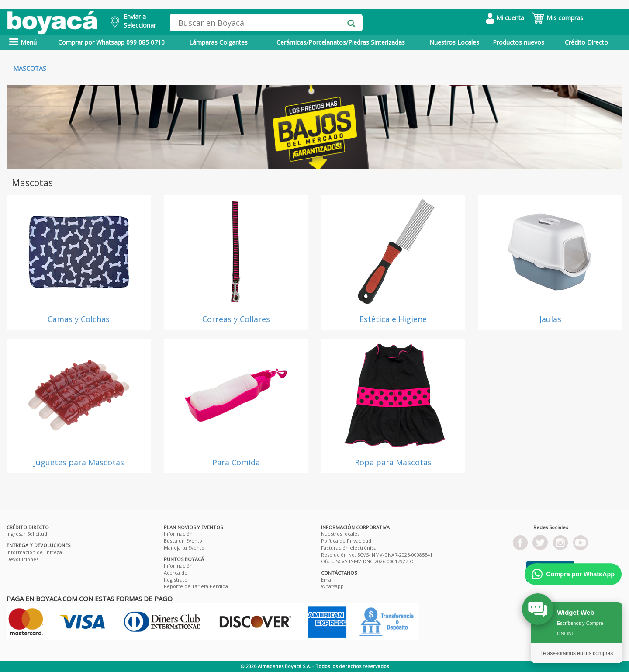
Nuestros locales (340, 534)
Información (178, 534)
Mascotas (30, 68)
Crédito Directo (586, 42)
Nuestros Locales (454, 42)
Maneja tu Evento (184, 548)
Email (327, 580)
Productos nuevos (518, 42)
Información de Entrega (34, 552)
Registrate (176, 580)
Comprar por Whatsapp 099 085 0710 (111, 42)
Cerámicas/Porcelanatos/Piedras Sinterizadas (341, 42)
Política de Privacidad (346, 541)
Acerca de (176, 573)
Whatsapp (332, 586)
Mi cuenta (505, 18)
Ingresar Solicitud (27, 534)
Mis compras (557, 18)
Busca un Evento (183, 541)
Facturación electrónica (349, 548)
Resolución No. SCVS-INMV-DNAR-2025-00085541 (377, 555)
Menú (23, 42)
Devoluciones (22, 559)
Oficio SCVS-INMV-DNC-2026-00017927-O (367, 561)
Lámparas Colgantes (218, 42)
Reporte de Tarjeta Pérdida (196, 586)
